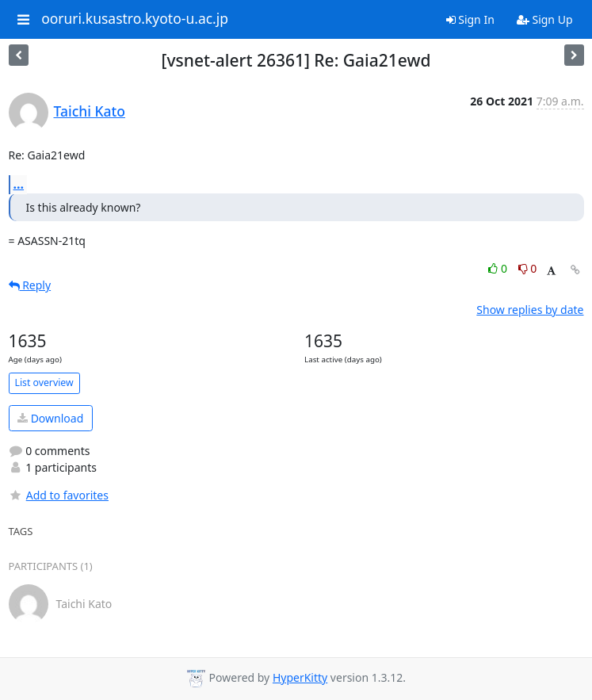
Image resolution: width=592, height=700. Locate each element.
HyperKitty (300, 677)
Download (50, 418)
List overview (44, 383)
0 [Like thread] (499, 268)
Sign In (470, 19)
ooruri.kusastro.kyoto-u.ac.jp (135, 19)
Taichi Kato (90, 111)
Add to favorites (59, 495)
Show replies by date (530, 310)
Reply (30, 285)
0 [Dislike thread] (528, 268)
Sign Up (545, 19)
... (19, 184)
